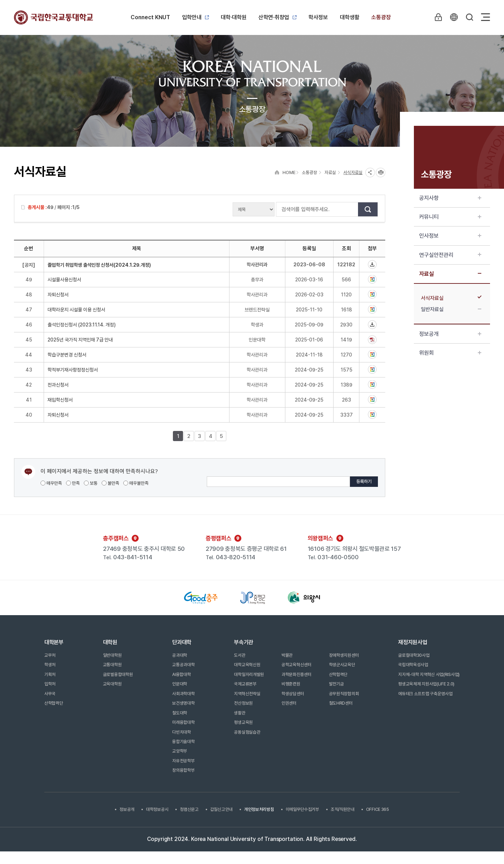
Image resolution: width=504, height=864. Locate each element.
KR (453, 17)
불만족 (110, 483)
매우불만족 (136, 483)
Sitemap (485, 17)
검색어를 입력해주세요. (280, 209)
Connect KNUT (150, 17)
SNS (370, 172)
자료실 (450, 274)
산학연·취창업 (277, 17)
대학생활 (350, 17)
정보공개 (450, 334)
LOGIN (437, 17)
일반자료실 (451, 309)
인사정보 (450, 236)
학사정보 (318, 17)
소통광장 (381, 17)
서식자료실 (451, 298)
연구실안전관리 (450, 255)
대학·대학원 (234, 17)
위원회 (450, 353)
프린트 (381, 172)
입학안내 (195, 17)
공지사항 (450, 198)
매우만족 (51, 483)
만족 (73, 483)
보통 (91, 483)
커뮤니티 (450, 217)
